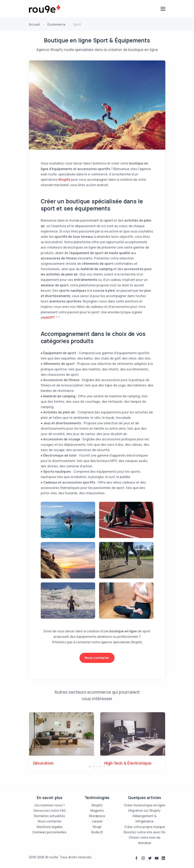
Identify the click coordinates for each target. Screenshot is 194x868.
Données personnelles (50, 832)
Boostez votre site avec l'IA (144, 832)
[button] (90, 767)
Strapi (97, 827)
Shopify (64, 180)
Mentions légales (50, 827)
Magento (97, 811)
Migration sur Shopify (144, 811)
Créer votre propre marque (145, 827)
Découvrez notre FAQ (50, 811)
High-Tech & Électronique (128, 763)
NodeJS (97, 832)
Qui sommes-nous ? (50, 805)
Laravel (97, 821)
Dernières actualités (50, 816)
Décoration (43, 763)
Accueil (34, 24)
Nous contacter (97, 658)
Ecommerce (56, 24)
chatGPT (48, 317)
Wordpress (97, 816)
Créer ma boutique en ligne (144, 805)
